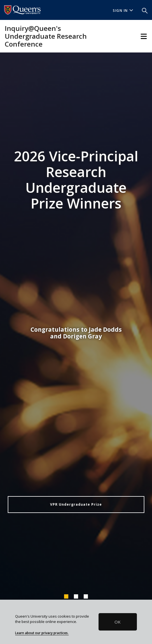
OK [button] (118, 622)
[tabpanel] (76, 327)
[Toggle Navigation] (144, 36)
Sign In (123, 11)
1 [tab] (66, 596)
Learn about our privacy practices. (42, 633)
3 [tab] (86, 596)
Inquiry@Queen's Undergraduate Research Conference (46, 36)
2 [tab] (76, 596)
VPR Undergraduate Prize (76, 504)
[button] (145, 10)
